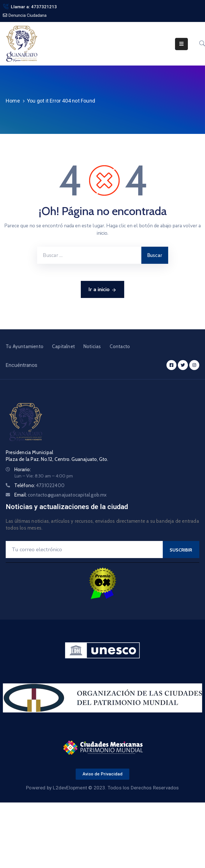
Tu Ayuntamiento (25, 346)
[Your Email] (84, 550)
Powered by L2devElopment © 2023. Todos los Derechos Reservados (102, 788)
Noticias (92, 346)
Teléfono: (39, 485)
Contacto (120, 346)
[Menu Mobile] (181, 44)
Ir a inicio (102, 290)
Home (13, 101)
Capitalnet (63, 346)
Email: (61, 495)
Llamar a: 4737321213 (34, 7)
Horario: (22, 469)
